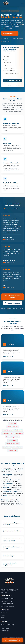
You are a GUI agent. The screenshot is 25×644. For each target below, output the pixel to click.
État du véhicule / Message (9, 71)
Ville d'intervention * (7, 66)
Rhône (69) (4, 613)
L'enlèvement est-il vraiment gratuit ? (11, 548)
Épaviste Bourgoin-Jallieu (12, 437)
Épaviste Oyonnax (17, 447)
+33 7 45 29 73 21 (10, 33)
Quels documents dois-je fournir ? (12, 532)
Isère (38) (3, 615)
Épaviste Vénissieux (8, 430)
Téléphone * (5, 60)
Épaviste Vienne (18, 433)
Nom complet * (6, 54)
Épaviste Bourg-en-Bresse (12, 444)
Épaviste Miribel (13, 450)
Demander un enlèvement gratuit (12, 297)
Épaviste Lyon (12, 423)
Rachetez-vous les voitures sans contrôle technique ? (12, 540)
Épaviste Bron (19, 430)
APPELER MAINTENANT (13, 640)
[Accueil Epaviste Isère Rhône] (6, 3)
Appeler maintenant (13, 303)
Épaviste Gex (7, 447)
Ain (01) (3, 618)
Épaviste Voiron (13, 440)
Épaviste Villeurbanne (12, 427)
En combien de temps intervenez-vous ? (9, 556)
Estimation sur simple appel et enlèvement (12, 524)
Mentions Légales (6, 631)
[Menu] (23, 3)
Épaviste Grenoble (7, 433)
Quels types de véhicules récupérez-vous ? (10, 564)
